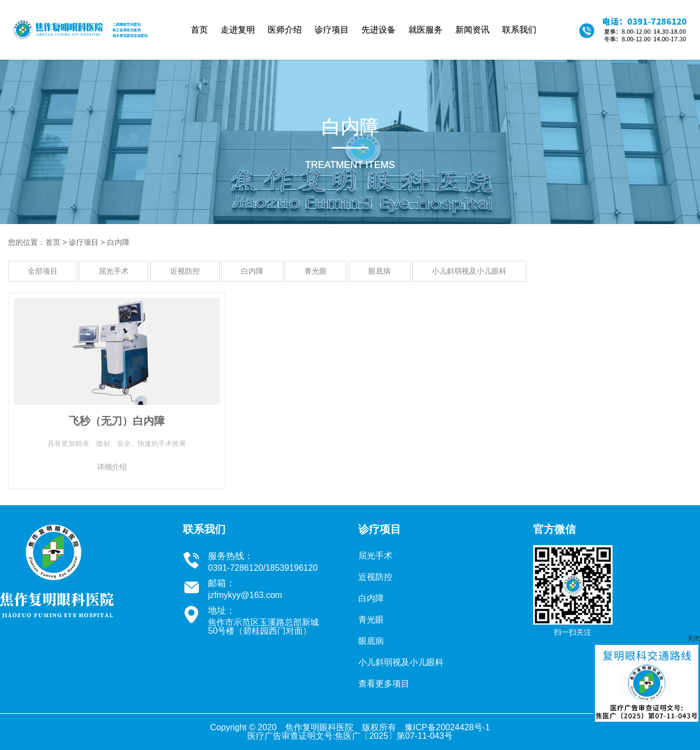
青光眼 (316, 271)
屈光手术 (114, 271)
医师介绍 (285, 30)
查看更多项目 (384, 684)
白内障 (118, 242)
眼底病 (380, 271)
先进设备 (379, 30)
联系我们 (519, 30)
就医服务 (425, 30)
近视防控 (185, 271)
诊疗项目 (332, 30)
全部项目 (43, 271)
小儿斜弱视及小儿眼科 (469, 271)
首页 (199, 30)
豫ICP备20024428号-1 (447, 727)
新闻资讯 (472, 30)
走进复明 (238, 30)
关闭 (694, 639)
